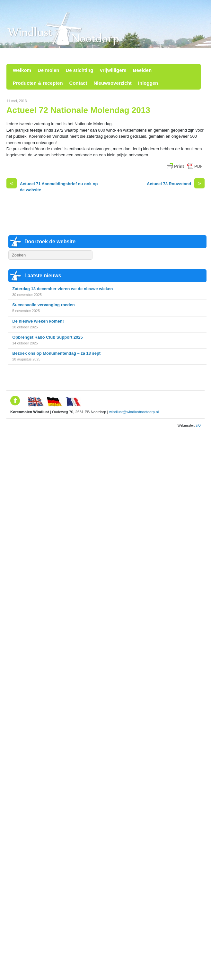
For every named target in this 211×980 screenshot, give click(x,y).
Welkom (22, 70)
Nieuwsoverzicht (112, 83)
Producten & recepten (38, 83)
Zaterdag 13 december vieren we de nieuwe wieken (62, 289)
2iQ (198, 425)
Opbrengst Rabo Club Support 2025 (48, 337)
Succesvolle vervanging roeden (43, 305)
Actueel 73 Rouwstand (176, 184)
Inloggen (148, 83)
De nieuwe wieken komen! (38, 321)
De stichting (79, 70)
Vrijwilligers (113, 70)
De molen (48, 70)
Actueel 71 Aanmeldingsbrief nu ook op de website (52, 186)
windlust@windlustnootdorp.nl (134, 412)
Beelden (142, 70)
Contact (78, 83)
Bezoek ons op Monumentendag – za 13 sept (56, 353)
